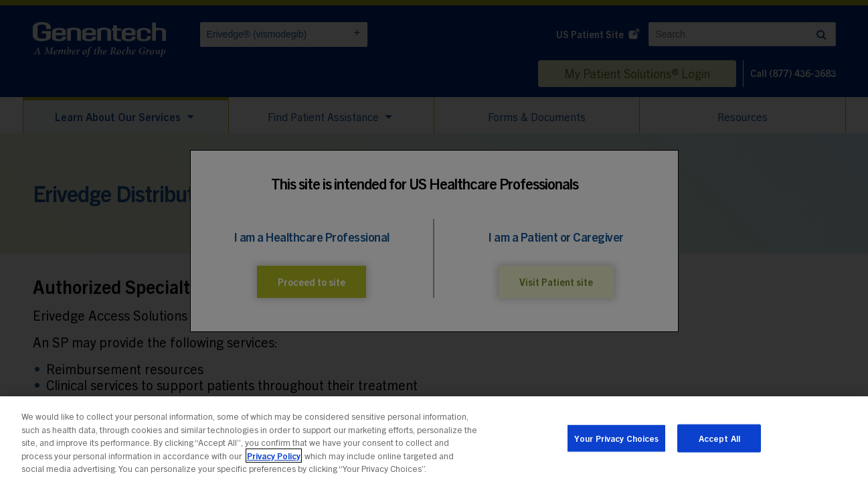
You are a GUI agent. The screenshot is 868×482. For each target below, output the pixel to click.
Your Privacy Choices (617, 441)
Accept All (719, 441)
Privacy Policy (274, 458)
